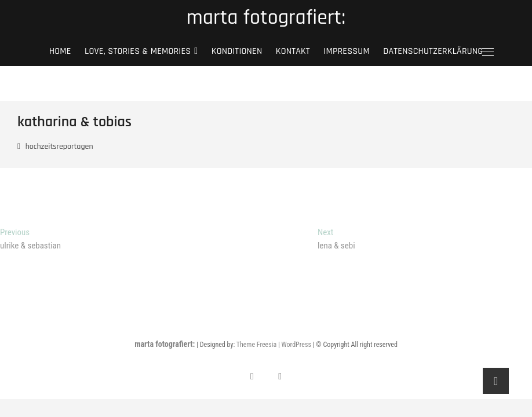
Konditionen (237, 51)
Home (60, 51)
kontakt (293, 51)
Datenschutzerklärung (433, 51)
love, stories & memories (138, 51)
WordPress (296, 345)
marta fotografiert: (266, 18)
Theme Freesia (256, 345)
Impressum (347, 51)
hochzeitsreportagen (59, 147)
